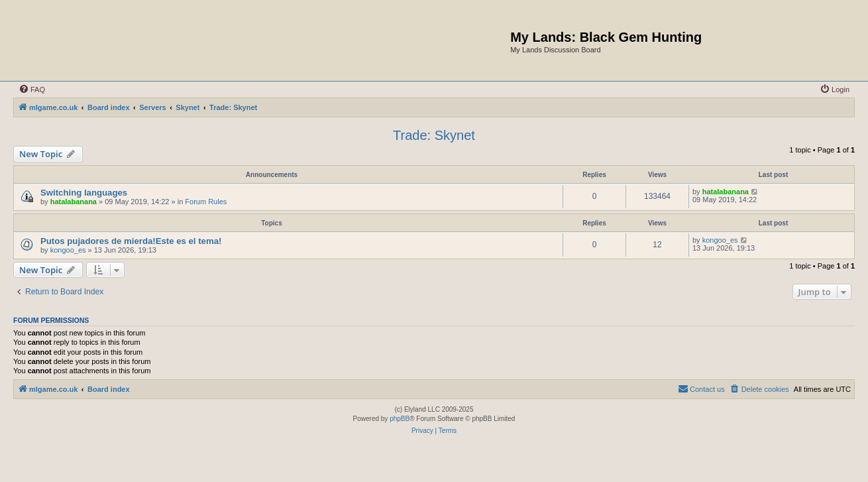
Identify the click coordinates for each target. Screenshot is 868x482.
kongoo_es (68, 250)
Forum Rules (206, 202)
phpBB (400, 419)
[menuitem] (32, 90)
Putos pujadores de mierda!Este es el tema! (131, 241)
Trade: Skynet (434, 135)
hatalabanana (74, 202)
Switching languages (84, 193)
